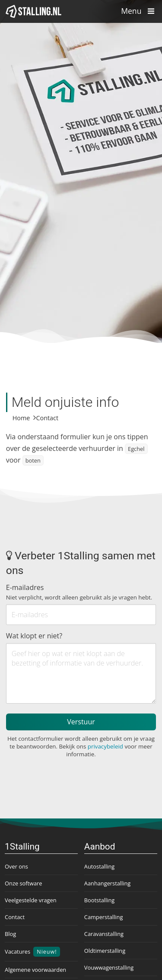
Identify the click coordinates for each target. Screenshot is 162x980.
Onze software (23, 883)
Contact (15, 917)
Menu (140, 11)
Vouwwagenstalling (109, 967)
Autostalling (99, 866)
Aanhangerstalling (107, 883)
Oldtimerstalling (105, 951)
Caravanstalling (104, 934)
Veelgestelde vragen (31, 900)
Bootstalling (99, 900)
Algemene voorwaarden (35, 970)
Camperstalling (104, 917)
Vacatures (32, 952)
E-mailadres (79, 592)
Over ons (16, 866)
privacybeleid (105, 746)
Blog (10, 934)
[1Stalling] (34, 11)
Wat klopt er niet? (34, 636)
